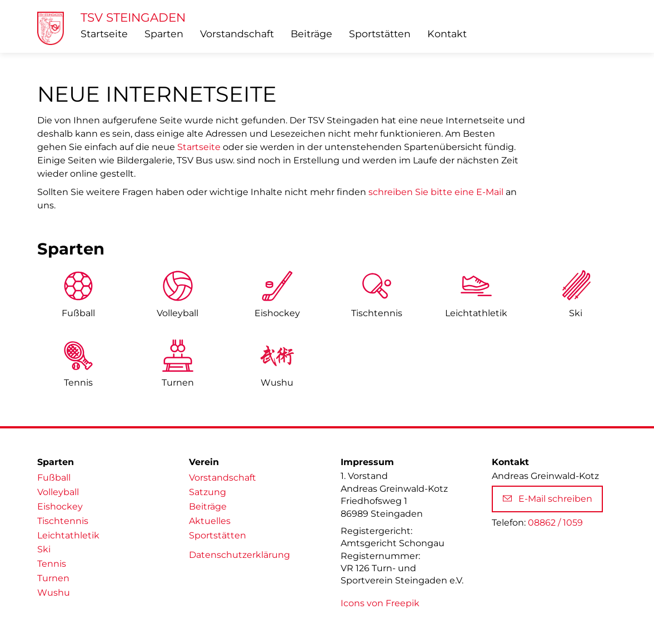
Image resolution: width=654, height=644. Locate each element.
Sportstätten (380, 34)
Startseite (104, 34)
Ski (576, 313)
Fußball (78, 313)
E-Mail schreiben (548, 499)
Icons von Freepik (380, 603)
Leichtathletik (68, 535)
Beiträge (311, 34)
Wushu (277, 383)
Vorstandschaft (237, 34)
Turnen (178, 383)
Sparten (164, 34)
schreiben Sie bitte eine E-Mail (436, 192)
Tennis (78, 383)
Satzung (208, 492)
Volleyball (178, 313)
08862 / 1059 (555, 523)
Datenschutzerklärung (239, 555)
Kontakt (447, 34)
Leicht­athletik (476, 313)
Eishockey (277, 313)
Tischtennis (377, 313)
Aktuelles (210, 521)
